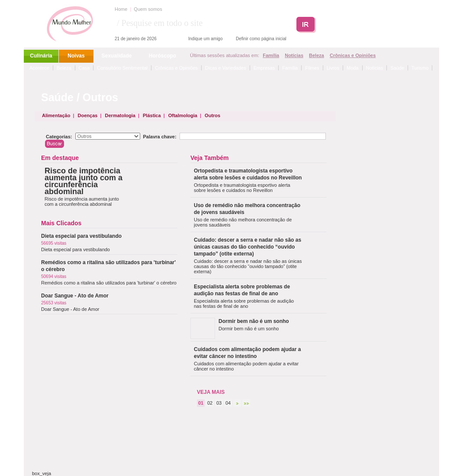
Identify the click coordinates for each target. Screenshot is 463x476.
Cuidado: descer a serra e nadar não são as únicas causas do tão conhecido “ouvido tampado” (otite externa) (248, 247)
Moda (353, 68)
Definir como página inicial (261, 39)
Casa (84, 68)
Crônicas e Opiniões (353, 55)
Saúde (397, 68)
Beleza (317, 55)
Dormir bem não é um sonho (254, 321)
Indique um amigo (206, 39)
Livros (333, 68)
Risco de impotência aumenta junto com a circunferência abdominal (84, 181)
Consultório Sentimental (122, 68)
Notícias (294, 55)
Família (271, 55)
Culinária (41, 56)
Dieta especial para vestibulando (81, 236)
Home (121, 9)
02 (210, 403)
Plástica (152, 115)
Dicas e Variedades (226, 68)
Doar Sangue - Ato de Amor (75, 296)
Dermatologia (120, 115)
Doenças (88, 115)
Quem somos (148, 9)
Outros (212, 115)
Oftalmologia (183, 115)
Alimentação (56, 115)
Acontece (39, 68)
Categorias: (59, 137)
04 (228, 403)
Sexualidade (116, 56)
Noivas (76, 56)
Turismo (420, 68)
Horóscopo (162, 56)
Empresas (264, 68)
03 (219, 403)
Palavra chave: (160, 137)
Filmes (312, 68)
